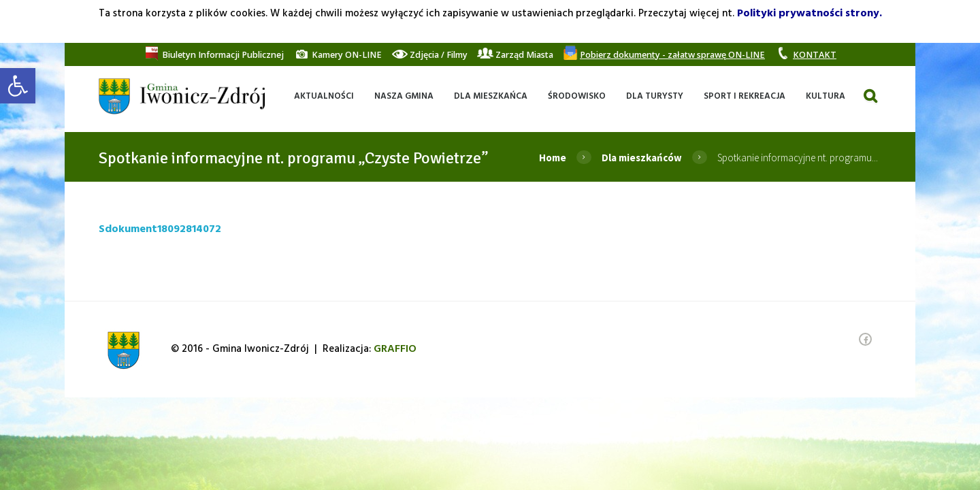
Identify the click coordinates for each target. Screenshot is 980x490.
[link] (18, 86)
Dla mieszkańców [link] (642, 158)
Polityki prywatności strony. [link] (810, 14)
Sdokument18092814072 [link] (160, 229)
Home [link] (553, 158)
